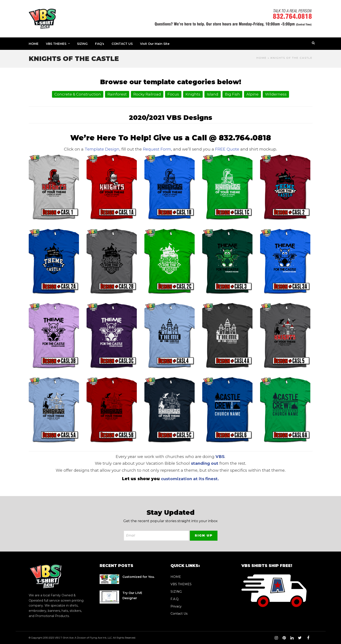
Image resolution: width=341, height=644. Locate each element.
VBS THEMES (56, 44)
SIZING (82, 44)
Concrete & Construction (78, 94)
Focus (173, 94)
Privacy (176, 606)
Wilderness (276, 94)
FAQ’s (100, 44)
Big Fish (232, 94)
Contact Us (179, 614)
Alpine (252, 94)
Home (262, 58)
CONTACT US (122, 44)
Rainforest (117, 94)
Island (213, 94)
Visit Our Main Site (155, 44)
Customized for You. (139, 577)
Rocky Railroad (147, 94)
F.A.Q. (175, 599)
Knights (193, 94)
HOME (34, 44)
